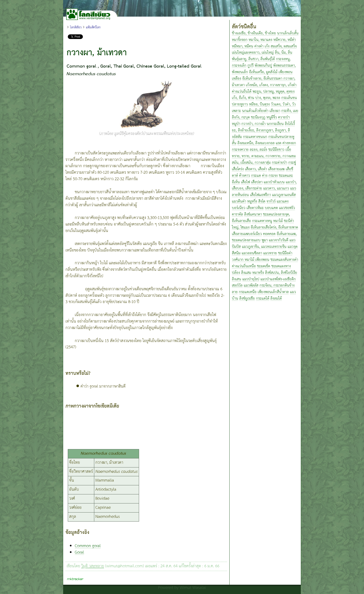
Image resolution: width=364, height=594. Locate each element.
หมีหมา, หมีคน (243, 46)
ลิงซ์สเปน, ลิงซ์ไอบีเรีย (281, 273)
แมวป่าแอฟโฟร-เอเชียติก (278, 279)
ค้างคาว (245, 176)
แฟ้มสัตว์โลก (93, 27)
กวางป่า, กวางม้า (253, 124)
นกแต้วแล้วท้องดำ (255, 111)
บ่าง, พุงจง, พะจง (268, 98)
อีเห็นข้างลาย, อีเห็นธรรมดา (263, 79)
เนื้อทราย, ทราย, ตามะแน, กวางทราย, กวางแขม (264, 153)
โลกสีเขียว (76, 27)
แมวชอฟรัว (287, 208)
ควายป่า (284, 117)
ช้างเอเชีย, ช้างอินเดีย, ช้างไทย (254, 33)
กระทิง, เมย (290, 111)
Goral (79, 552)
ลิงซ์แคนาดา (253, 214)
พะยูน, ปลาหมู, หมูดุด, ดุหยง (274, 92)
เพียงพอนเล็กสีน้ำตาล (273, 292)
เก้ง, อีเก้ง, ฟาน (243, 98)
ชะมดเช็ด (264, 266)
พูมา (265, 240)
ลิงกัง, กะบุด (241, 117)
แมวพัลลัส (251, 286)
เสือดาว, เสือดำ (256, 169)
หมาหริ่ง (258, 273)
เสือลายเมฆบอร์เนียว (247, 234)
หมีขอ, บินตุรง (259, 104)
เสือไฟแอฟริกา (260, 195)
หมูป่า (236, 124)
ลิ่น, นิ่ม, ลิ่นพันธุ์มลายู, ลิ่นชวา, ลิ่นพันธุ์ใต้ (262, 56)
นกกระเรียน (275, 124)
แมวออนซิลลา (252, 253)
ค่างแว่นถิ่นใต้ (242, 92)
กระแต (256, 176)
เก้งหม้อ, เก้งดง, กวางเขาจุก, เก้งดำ (271, 85)
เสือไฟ (245, 182)
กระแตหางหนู (262, 221)
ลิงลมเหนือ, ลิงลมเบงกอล (256, 143)
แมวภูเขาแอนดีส (284, 195)
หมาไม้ (278, 221)
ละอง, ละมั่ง (258, 150)
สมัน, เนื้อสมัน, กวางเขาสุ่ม (251, 163)
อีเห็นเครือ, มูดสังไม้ (263, 72)
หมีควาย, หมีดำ (285, 40)
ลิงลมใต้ (276, 299)
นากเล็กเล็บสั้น (288, 33)
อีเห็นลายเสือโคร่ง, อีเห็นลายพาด (274, 227)
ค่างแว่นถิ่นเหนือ (244, 266)
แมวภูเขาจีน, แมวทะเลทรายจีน (264, 247)
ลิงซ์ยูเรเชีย (247, 299)
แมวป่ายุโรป (251, 279)
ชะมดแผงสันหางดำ (284, 260)
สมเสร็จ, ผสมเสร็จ (284, 46)
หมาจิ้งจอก (240, 40)
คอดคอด (269, 234)
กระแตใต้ (263, 299)
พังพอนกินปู (263, 66)
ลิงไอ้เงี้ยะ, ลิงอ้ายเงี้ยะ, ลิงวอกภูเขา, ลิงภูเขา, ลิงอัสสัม (263, 130)
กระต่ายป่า (279, 163)
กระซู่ (292, 163)
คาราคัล (237, 214)
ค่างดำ (259, 46)
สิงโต (262, 201)
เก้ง (267, 46)
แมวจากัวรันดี (279, 240)
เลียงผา (275, 111)
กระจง (273, 176)
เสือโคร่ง (238, 169)
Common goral (88, 546)
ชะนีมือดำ (285, 253)
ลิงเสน (237, 279)
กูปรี (250, 66)
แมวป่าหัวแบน (274, 182)
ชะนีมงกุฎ (258, 117)
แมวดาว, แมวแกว (276, 188)
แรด (279, 143)
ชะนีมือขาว (276, 150)
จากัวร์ (271, 201)
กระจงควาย (240, 150)
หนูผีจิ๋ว (272, 117)
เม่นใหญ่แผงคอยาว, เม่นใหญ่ (253, 53)
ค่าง (265, 176)
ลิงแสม (246, 273)
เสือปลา (257, 182)
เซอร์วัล (237, 286)
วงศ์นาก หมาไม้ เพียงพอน (251, 260)
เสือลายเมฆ (276, 169)
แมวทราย (270, 253)
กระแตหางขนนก (255, 137)
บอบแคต (271, 208)
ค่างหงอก (289, 143)
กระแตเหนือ (248, 292)
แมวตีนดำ (239, 201)
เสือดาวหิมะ (255, 208)
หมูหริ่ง (252, 201)
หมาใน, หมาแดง (260, 40)
